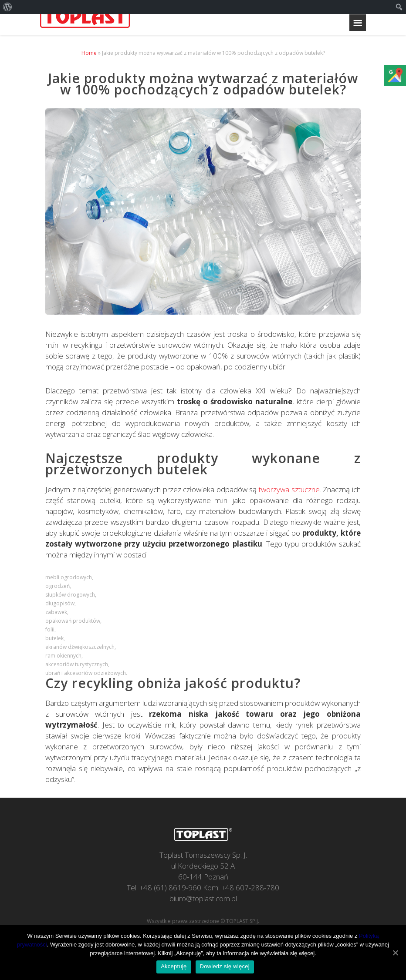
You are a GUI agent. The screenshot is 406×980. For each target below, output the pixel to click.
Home (89, 53)
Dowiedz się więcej (225, 966)
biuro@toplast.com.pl (203, 898)
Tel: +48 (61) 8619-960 (164, 888)
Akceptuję (174, 966)
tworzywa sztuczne (289, 489)
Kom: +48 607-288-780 (241, 888)
